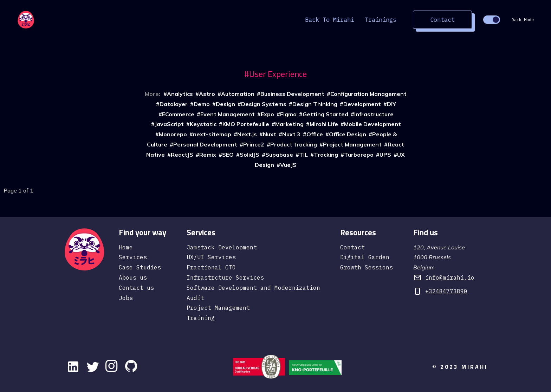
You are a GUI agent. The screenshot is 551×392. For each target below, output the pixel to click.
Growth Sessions (367, 267)
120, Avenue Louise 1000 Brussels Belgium (439, 257)
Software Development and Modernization (253, 288)
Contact (442, 19)
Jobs (126, 298)
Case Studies (140, 267)
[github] (132, 367)
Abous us (133, 277)
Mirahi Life (324, 124)
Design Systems (264, 104)
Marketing (289, 124)
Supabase (279, 155)
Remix (208, 155)
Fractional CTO (211, 267)
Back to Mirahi (330, 19)
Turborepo (359, 155)
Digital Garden (365, 257)
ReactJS (182, 155)
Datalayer (174, 104)
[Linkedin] (73, 367)
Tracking (326, 155)
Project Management (352, 144)
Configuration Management (368, 94)
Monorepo (173, 134)
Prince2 (254, 144)
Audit (195, 298)
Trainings (381, 19)
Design (225, 104)
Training (201, 318)
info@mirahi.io (450, 277)
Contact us (136, 288)
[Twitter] (93, 367)
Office (315, 134)
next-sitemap (212, 134)
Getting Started (325, 114)
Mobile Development (372, 124)
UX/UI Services (211, 257)
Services (133, 257)
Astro (207, 94)
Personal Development (205, 144)
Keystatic (203, 124)
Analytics (180, 94)
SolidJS (249, 155)
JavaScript (169, 124)
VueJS (288, 165)
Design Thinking (315, 104)
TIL (303, 155)
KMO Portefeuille (246, 124)
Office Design (348, 134)
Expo (267, 114)
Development (362, 104)
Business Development (292, 94)
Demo (202, 104)
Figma (288, 114)
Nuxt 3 (291, 134)
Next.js (247, 134)
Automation (238, 94)
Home (126, 247)
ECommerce (178, 114)
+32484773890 (446, 291)
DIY (391, 104)
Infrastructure (374, 114)
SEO (228, 155)
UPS (385, 155)
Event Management (228, 114)
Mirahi (475, 367)
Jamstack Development (222, 247)
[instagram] (112, 367)
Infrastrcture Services (225, 277)
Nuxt (270, 134)
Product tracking (294, 144)
